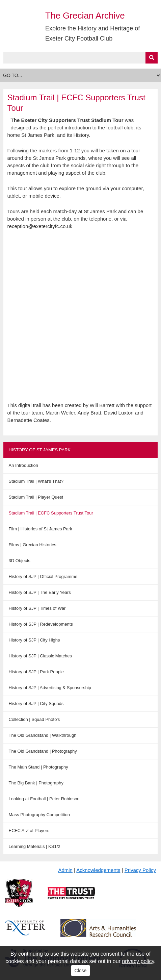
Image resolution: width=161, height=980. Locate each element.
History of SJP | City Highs (34, 640)
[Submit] (152, 58)
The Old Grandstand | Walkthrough (43, 735)
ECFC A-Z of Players (29, 831)
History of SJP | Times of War (37, 608)
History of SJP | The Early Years (40, 592)
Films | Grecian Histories (33, 545)
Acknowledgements (98, 870)
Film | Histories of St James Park (41, 529)
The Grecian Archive (85, 16)
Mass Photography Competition (39, 815)
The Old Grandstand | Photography (43, 751)
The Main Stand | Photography (38, 767)
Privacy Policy (140, 870)
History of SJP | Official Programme (43, 576)
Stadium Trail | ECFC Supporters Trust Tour (51, 513)
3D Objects (20, 561)
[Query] (81, 58)
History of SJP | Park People (36, 672)
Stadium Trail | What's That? (36, 481)
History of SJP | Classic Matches (40, 656)
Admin (65, 870)
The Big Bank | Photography (36, 783)
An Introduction (23, 465)
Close (81, 971)
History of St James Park (40, 450)
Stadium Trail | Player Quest (36, 497)
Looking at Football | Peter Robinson (44, 799)
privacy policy (138, 961)
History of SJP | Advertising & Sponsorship (50, 688)
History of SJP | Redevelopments (41, 624)
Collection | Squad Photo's (34, 719)
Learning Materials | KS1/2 (35, 846)
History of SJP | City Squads (36, 703)
